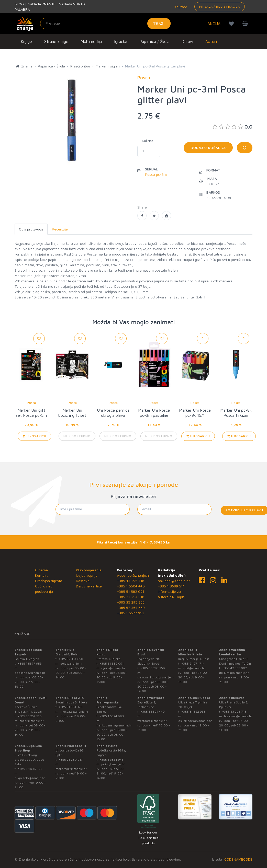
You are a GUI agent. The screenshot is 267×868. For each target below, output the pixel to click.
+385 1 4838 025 (30, 769)
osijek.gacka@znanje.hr (195, 721)
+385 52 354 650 (131, 607)
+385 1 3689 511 (171, 586)
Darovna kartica (89, 586)
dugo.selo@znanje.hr (30, 778)
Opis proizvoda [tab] (31, 229)
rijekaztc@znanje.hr (74, 711)
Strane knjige (56, 41)
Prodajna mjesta (49, 581)
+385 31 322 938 (193, 711)
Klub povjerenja (89, 570)
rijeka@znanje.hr (113, 668)
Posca (31, 403)
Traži (159, 23)
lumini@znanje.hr (236, 673)
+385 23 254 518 (131, 597)
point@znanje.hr (113, 764)
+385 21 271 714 (193, 663)
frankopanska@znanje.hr (114, 725)
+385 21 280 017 (71, 760)
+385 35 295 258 (131, 602)
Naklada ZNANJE (41, 4)
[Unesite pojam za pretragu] (105, 24)
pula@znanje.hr (71, 663)
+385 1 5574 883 (112, 716)
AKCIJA (214, 24)
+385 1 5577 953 (131, 613)
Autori (211, 41)
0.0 (232, 127)
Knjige (26, 41)
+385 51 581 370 (71, 707)
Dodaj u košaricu (208, 148)
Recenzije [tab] (60, 229)
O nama (41, 570)
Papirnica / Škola (154, 41)
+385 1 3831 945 (112, 760)
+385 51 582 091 (131, 591)
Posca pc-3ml (156, 174)
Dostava (83, 581)
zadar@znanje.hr (32, 721)
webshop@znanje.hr (133, 575)
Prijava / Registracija (220, 7)
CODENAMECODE (238, 859)
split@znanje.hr (194, 668)
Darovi (187, 41)
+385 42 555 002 (235, 668)
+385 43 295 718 (131, 581)
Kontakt (41, 575)
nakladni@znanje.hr (174, 581)
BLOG (19, 4)
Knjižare (180, 7)
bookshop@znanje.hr (30, 673)
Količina (148, 141)
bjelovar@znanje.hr (238, 716)
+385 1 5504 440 (131, 586)
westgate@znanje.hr (152, 721)
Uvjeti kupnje (87, 575)
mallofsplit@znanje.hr (71, 769)
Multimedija (91, 41)
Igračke (121, 41)
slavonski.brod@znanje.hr (156, 677)
